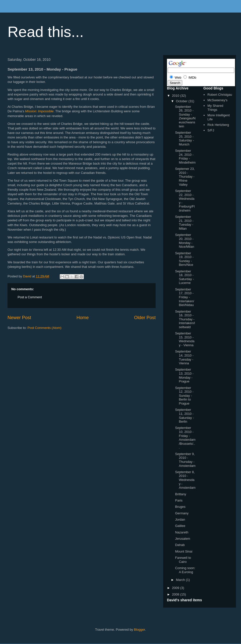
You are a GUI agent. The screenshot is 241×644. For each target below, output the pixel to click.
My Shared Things (215, 108)
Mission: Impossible (39, 111)
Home (83, 318)
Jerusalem (183, 539)
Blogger (140, 630)
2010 (176, 96)
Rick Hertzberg (218, 125)
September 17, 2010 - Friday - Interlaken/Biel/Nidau (185, 297)
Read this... (46, 32)
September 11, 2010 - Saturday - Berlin (184, 416)
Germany (182, 513)
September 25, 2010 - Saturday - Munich (184, 138)
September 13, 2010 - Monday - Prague (184, 375)
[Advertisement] (66, 345)
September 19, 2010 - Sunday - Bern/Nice (184, 259)
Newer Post (19, 318)
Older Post (145, 318)
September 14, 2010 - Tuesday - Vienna (184, 357)
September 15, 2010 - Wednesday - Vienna (185, 339)
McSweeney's (217, 100)
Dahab (180, 545)
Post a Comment (30, 297)
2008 (176, 594)
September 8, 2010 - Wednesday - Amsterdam (185, 480)
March (181, 580)
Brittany (180, 494)
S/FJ (211, 130)
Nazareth (182, 532)
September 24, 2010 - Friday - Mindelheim (185, 157)
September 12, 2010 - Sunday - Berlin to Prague (184, 396)
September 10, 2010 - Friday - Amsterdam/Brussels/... (185, 438)
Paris (179, 500)
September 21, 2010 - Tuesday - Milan (184, 223)
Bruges (180, 507)
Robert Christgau (220, 95)
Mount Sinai (184, 551)
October (182, 101)
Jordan (180, 519)
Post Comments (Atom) (45, 328)
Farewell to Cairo (183, 560)
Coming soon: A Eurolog (185, 570)
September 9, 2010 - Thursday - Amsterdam (185, 460)
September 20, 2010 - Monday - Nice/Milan (185, 241)
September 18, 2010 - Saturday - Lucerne (184, 277)
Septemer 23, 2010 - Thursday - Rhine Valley (185, 177)
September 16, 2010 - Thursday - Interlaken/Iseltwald (185, 319)
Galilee (180, 526)
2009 (176, 588)
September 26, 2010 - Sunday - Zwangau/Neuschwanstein (185, 116)
